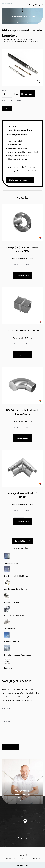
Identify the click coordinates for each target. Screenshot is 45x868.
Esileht (4, 39)
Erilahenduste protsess (20, 180)
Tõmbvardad (10, 628)
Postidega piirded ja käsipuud (18, 39)
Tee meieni (22, 838)
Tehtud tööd (22, 541)
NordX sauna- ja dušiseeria (16, 589)
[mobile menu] (41, 4)
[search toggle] (29, 4)
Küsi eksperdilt (23, 865)
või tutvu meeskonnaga (22, 548)
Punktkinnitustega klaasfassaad (18, 655)
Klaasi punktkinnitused (14, 615)
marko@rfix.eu (23, 801)
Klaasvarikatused (12, 642)
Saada (10, 747)
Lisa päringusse (27, 94)
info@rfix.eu (34, 858)
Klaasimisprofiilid (12, 602)
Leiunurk (8, 668)
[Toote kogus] (7, 94)
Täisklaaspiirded (11, 563)
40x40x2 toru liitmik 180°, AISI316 (23, 330)
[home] (8, 4)
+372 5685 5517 (23, 798)
